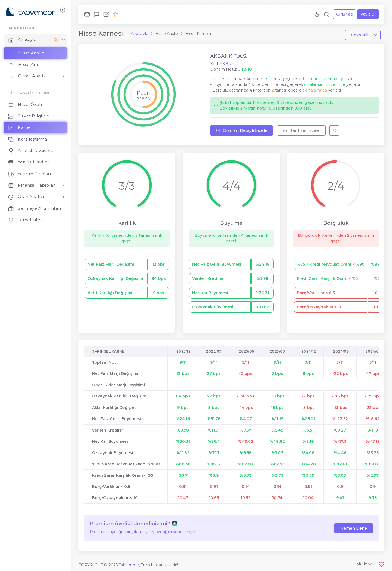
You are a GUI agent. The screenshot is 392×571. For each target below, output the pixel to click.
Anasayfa (140, 34)
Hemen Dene (354, 528)
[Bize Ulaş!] (87, 14)
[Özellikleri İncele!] (106, 14)
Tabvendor (129, 565)
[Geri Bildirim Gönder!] (97, 14)
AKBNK (227, 64)
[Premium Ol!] (116, 14)
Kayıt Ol (368, 14)
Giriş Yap (345, 14)
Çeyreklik (361, 35)
